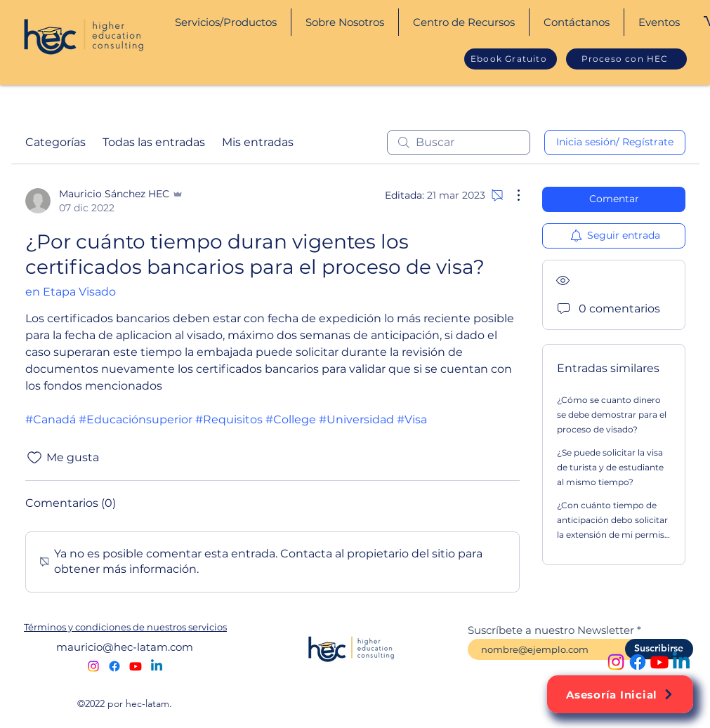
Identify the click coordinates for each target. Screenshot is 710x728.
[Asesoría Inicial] (620, 694)
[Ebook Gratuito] (511, 59)
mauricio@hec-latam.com (125, 647)
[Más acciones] (511, 195)
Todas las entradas (154, 142)
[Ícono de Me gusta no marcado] (34, 458)
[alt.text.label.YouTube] (659, 662)
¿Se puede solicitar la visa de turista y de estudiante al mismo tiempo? (610, 467)
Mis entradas (258, 142)
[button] (226, 22)
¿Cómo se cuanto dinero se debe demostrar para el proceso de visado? (612, 415)
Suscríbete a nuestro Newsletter (551, 630)
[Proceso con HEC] (626, 59)
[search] (459, 143)
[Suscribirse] (659, 649)
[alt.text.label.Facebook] (638, 662)
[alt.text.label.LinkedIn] (681, 662)
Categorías (55, 142)
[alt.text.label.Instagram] (616, 662)
